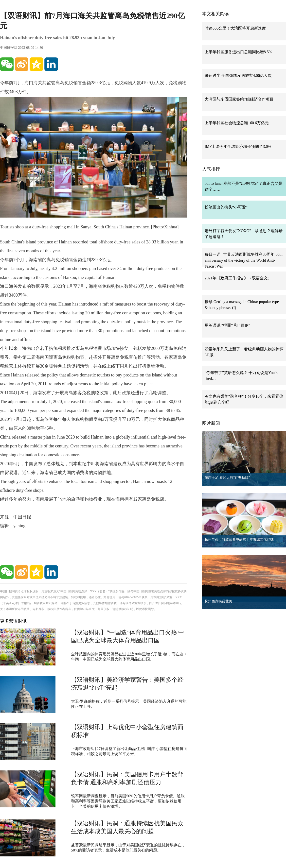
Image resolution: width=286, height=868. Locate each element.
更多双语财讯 (13, 621)
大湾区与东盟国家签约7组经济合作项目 (239, 99)
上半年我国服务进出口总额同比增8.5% (238, 52)
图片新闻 (211, 423)
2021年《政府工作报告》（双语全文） (238, 278)
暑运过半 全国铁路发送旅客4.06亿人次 (238, 76)
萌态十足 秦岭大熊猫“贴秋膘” (227, 478)
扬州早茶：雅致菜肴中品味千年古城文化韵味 (239, 539)
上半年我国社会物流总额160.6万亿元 (237, 123)
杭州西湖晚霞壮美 (218, 601)
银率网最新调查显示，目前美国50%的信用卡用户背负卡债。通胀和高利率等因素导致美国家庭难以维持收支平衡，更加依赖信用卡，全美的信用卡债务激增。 (128, 801)
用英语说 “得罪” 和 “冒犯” (227, 325)
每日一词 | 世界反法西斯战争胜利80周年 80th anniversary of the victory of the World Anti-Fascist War (244, 260)
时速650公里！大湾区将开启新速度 (235, 28)
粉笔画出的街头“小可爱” (226, 207)
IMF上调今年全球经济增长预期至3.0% (238, 146)
